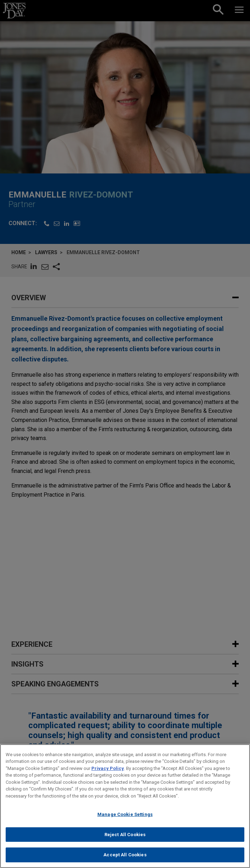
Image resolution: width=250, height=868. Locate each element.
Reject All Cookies (125, 838)
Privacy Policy (108, 772)
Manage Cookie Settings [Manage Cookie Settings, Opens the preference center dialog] (125, 818)
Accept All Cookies (125, 858)
